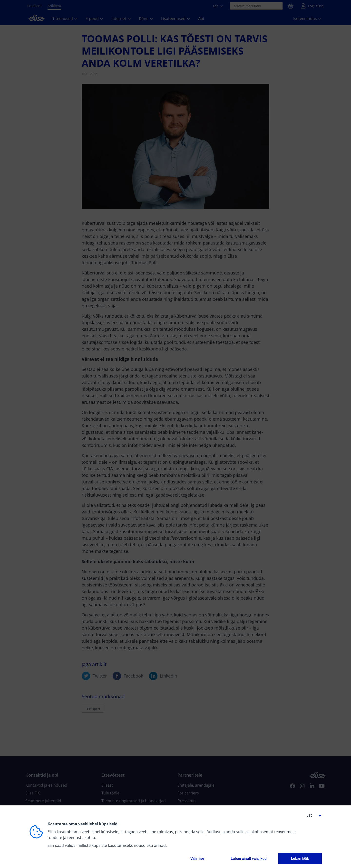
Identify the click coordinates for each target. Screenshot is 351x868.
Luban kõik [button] (300, 859)
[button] (312, 815)
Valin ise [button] (197, 859)
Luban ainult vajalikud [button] (249, 859)
